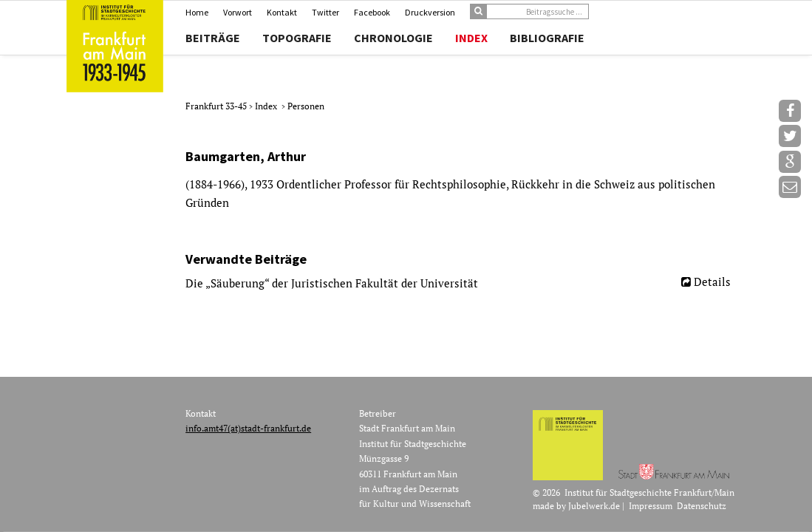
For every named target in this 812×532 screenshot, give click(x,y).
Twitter (325, 12)
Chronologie (393, 38)
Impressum (651, 506)
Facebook (372, 12)
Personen (306, 106)
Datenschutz (702, 506)
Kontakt (282, 12)
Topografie (297, 38)
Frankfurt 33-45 (217, 106)
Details (712, 282)
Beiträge (213, 38)
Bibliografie (547, 38)
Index (471, 38)
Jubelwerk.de (594, 506)
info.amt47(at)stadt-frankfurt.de (248, 428)
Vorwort (238, 12)
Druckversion (430, 12)
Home (197, 12)
